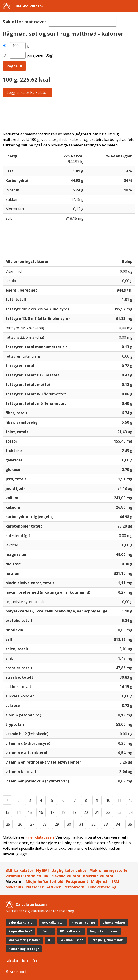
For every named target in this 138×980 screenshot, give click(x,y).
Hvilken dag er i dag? (24, 949)
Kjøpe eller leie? (20, 931)
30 (69, 824)
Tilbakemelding (102, 887)
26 (20, 824)
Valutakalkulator (21, 923)
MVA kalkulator (53, 923)
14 (19, 812)
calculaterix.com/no (22, 961)
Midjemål (100, 881)
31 (81, 824)
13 (7, 812)
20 (86, 812)
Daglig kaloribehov (69, 870)
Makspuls (14, 887)
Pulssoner (35, 887)
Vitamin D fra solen (23, 876)
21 (97, 812)
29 (57, 824)
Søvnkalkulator (66, 876)
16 (41, 812)
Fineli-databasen (40, 837)
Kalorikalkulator (98, 876)
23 (119, 812)
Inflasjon (46, 931)
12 (131, 800)
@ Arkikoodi (16, 972)
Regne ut (14, 66)
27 (32, 824)
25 (8, 824)
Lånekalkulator (114, 923)
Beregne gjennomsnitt (107, 940)
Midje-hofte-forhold (44, 881)
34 (118, 824)
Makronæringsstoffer (109, 870)
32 (94, 824)
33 (106, 824)
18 (63, 812)
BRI (47, 876)
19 (75, 812)
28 (44, 824)
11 (119, 800)
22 (108, 812)
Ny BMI (42, 870)
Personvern (74, 887)
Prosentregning (83, 923)
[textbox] (83, 22)
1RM (115, 881)
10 (108, 800)
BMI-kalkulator (29, 6)
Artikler (54, 887)
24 (131, 812)
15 (30, 812)
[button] (132, 6)
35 (130, 824)
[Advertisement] (69, 114)
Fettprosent (77, 881)
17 (52, 812)
